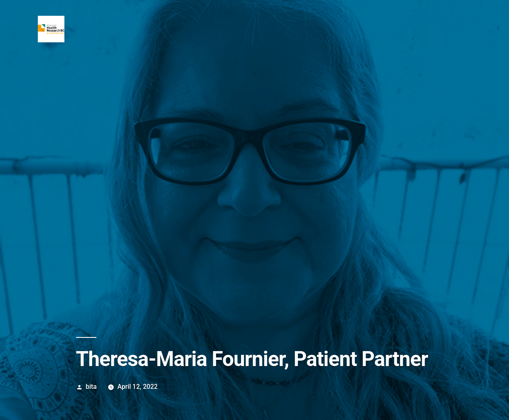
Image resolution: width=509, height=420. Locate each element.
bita (91, 387)
